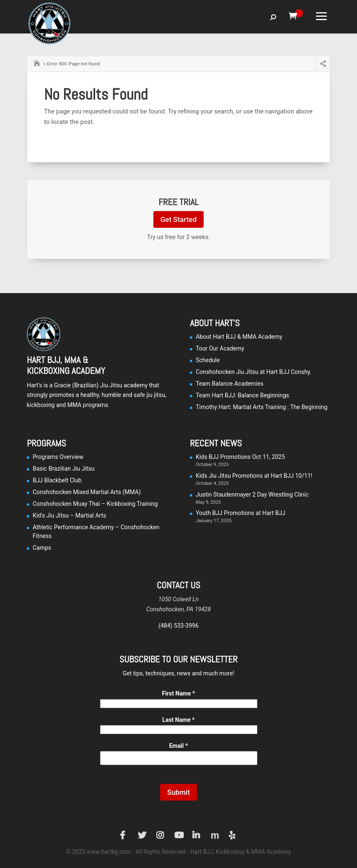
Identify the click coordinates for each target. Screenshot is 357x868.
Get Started (178, 219)
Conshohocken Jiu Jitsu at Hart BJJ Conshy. (254, 372)
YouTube (178, 835)
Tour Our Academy (220, 348)
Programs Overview (58, 457)
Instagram (160, 835)
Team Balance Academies (230, 384)
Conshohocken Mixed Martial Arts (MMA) (87, 492)
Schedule (208, 360)
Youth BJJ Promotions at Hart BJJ (241, 513)
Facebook (124, 835)
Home (38, 62)
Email (179, 746)
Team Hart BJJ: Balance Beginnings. (243, 395)
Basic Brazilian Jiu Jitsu (64, 469)
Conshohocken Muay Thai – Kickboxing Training (95, 504)
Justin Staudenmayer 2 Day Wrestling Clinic (252, 495)
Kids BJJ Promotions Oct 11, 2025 (240, 457)
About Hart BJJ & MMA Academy (239, 337)
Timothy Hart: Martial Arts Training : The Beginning (261, 407)
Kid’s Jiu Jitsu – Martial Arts (69, 515)
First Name (179, 693)
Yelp (233, 835)
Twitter (142, 835)
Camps (42, 548)
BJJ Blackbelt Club (57, 480)
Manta (215, 835)
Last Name (178, 720)
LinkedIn (197, 835)
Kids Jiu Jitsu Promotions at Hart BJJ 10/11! (254, 476)
